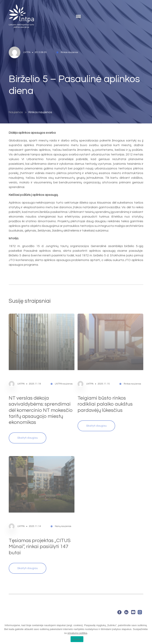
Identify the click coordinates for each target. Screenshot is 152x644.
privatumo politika (77, 633)
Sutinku (77, 639)
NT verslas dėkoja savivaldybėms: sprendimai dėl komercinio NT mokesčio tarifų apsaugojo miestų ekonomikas (41, 405)
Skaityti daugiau (28, 433)
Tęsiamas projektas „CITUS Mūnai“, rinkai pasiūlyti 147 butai (40, 542)
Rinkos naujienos (40, 112)
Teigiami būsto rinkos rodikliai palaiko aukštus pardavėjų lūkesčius (105, 399)
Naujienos (16, 112)
